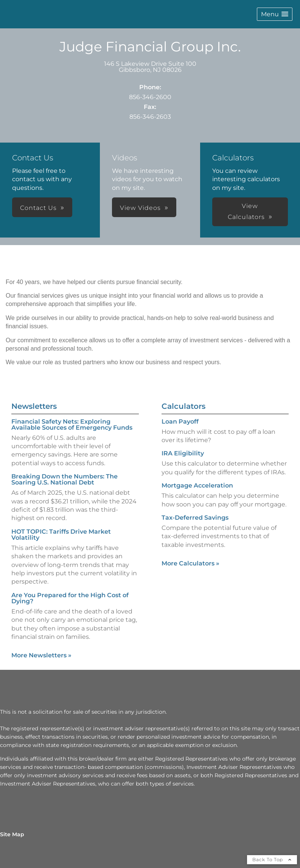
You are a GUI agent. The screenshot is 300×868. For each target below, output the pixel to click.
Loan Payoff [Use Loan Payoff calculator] (180, 422)
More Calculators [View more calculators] (190, 563)
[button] (275, 14)
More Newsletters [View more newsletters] (41, 655)
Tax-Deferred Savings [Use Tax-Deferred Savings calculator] (195, 518)
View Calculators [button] (246, 211)
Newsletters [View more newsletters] (34, 406)
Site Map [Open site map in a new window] (12, 834)
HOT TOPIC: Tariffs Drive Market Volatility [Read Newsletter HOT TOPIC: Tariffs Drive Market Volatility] (61, 535)
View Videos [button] (140, 208)
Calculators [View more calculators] (183, 406)
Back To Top (272, 859)
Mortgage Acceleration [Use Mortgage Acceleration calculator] (197, 485)
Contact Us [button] (38, 208)
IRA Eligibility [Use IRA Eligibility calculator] (183, 453)
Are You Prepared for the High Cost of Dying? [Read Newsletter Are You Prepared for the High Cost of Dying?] (70, 598)
